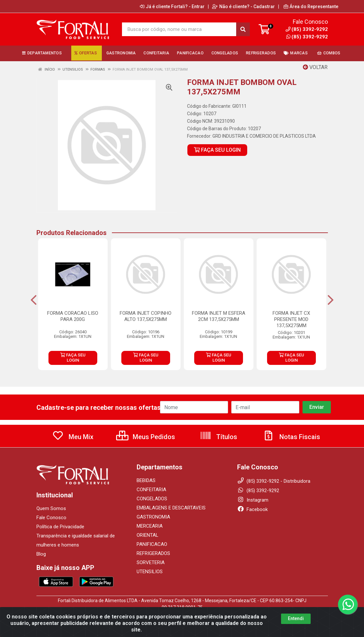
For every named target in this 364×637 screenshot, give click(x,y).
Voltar (315, 67)
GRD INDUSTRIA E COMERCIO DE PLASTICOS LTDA (264, 136)
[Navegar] (34, 300)
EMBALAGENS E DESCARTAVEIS (171, 508)
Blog (41, 554)
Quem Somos (51, 508)
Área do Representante (311, 7)
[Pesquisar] (243, 29)
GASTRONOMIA (153, 517)
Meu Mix (73, 437)
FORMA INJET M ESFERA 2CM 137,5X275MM (219, 316)
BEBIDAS (146, 480)
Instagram (253, 500)
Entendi (296, 622)
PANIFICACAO (152, 544)
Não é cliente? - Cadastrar (243, 7)
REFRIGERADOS (153, 553)
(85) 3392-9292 (307, 37)
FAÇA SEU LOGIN (217, 150)
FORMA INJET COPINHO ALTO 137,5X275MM (146, 316)
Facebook (252, 509)
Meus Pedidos (146, 437)
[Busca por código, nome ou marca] (179, 29)
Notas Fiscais (291, 437)
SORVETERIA (151, 562)
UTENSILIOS (150, 572)
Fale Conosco (51, 518)
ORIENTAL (148, 535)
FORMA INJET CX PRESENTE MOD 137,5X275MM (291, 319)
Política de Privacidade (60, 527)
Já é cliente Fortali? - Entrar (172, 7)
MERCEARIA (150, 526)
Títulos (218, 437)
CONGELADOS (152, 499)
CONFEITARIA (151, 490)
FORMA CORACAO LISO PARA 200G (73, 316)
